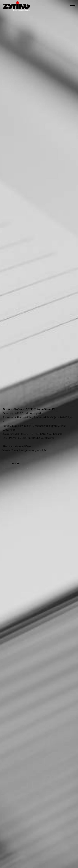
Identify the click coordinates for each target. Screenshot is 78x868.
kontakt (16, 463)
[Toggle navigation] (73, 5)
